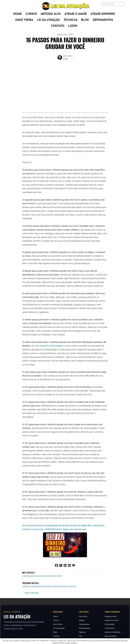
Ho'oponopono (85, 636)
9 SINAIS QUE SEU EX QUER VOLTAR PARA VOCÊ (42, 584)
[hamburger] (8, 4)
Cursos (56, 629)
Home (55, 625)
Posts (65, 59)
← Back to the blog (30, 601)
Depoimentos (84, 633)
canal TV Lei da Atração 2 (52, 354)
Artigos (82, 629)
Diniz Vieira (57, 633)
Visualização (110, 633)
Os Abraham (110, 636)
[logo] (65, 6)
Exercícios (83, 625)
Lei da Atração (59, 636)
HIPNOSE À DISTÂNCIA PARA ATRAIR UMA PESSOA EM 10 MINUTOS (49, 595)
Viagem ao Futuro (112, 629)
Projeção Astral (111, 625)
